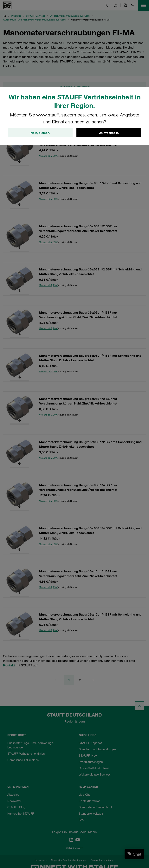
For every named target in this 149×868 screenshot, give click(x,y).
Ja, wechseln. (109, 133)
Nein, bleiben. (40, 133)
